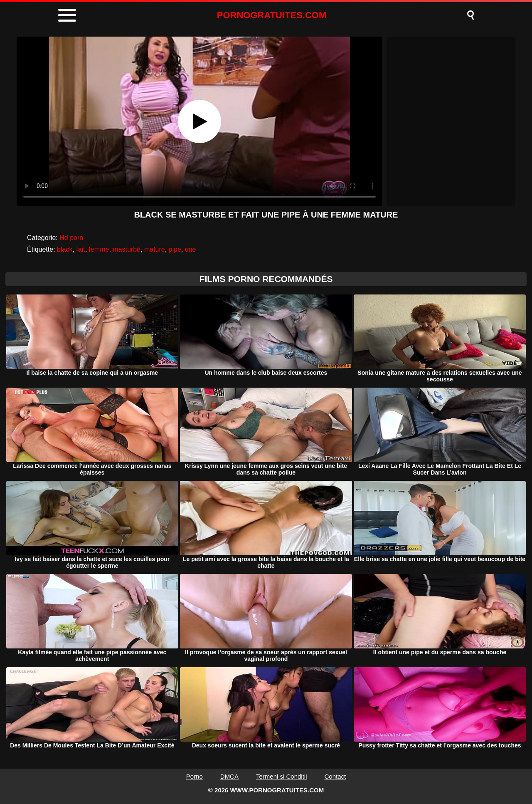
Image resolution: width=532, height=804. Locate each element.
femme (99, 249)
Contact (335, 776)
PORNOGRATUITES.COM (272, 15)
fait (80, 249)
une (191, 249)
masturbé (127, 249)
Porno (195, 776)
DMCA (229, 776)
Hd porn (71, 238)
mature (155, 249)
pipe (175, 249)
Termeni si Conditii (282, 776)
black (65, 249)
